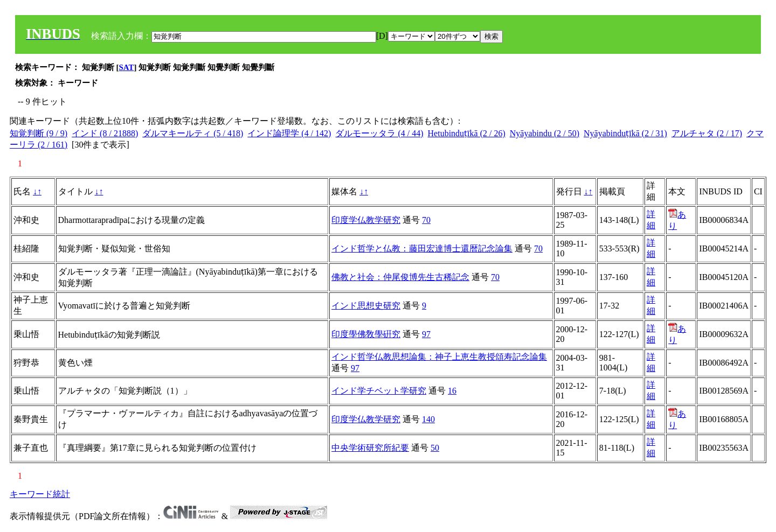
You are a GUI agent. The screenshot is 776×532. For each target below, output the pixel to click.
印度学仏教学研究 (366, 220)
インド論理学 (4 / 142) (289, 133)
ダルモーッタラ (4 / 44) (379, 133)
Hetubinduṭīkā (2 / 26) (467, 133)
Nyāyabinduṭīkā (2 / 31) (625, 133)
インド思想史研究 (366, 306)
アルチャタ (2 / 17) (707, 133)
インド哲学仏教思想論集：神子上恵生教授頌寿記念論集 (439, 357)
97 (426, 334)
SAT (127, 67)
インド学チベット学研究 (379, 391)
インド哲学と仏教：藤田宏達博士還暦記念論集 (422, 248)
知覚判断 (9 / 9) (39, 133)
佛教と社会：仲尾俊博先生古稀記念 (400, 277)
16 (452, 391)
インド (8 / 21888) (105, 133)
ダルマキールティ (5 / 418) (193, 133)
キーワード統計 (40, 494)
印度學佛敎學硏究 (366, 334)
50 (435, 448)
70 (426, 220)
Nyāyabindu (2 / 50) (545, 133)
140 (428, 419)
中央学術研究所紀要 (370, 448)
